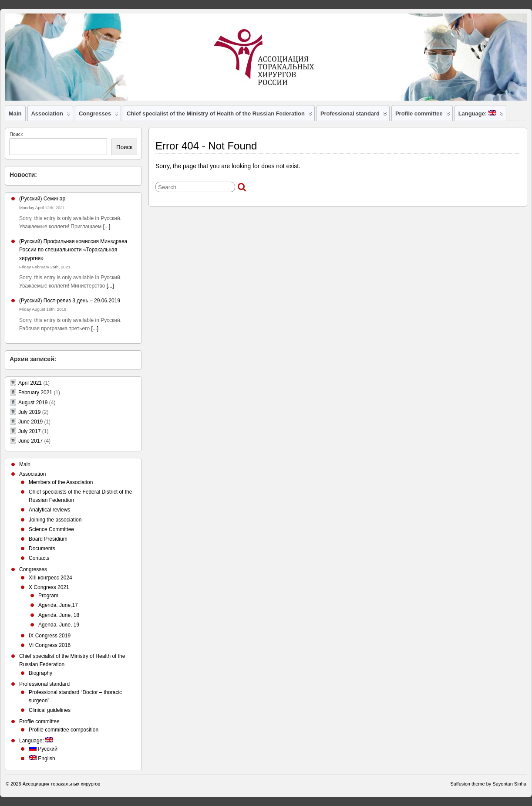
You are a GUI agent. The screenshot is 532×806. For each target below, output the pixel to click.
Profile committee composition (64, 730)
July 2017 (29, 431)
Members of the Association (61, 482)
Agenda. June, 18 (59, 615)
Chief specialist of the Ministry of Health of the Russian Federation (219, 115)
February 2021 (35, 393)
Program (48, 596)
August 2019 (33, 403)
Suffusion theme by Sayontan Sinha (488, 784)
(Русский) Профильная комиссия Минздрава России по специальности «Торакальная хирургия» (73, 250)
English (42, 759)
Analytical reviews (49, 510)
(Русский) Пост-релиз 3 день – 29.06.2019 (70, 301)
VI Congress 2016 (50, 645)
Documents (42, 549)
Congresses (99, 115)
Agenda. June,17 (58, 605)
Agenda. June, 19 (59, 625)
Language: (481, 115)
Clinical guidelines (50, 710)
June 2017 (30, 441)
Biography (40, 673)
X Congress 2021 (49, 587)
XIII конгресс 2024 (51, 578)
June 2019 (30, 422)
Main (15, 113)
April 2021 (30, 383)
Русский (43, 749)
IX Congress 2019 (50, 636)
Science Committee (51, 529)
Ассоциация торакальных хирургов (62, 784)
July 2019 (29, 412)
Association (51, 115)
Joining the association (55, 520)
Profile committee (423, 115)
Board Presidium (48, 539)
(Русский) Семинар (42, 199)
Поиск (16, 134)
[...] (107, 227)
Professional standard (354, 115)
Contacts (39, 558)
